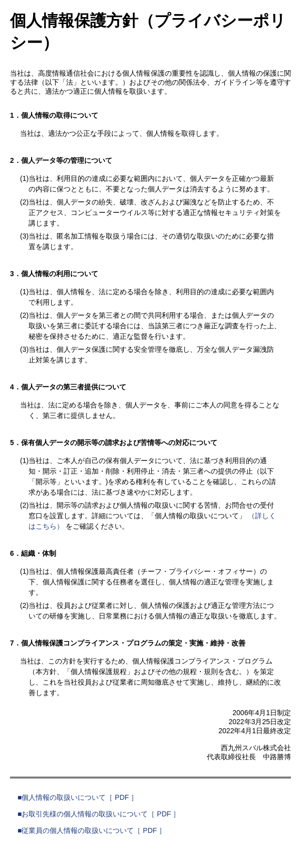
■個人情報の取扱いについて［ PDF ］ (78, 797)
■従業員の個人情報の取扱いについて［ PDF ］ (92, 830)
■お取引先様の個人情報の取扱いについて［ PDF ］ (99, 814)
